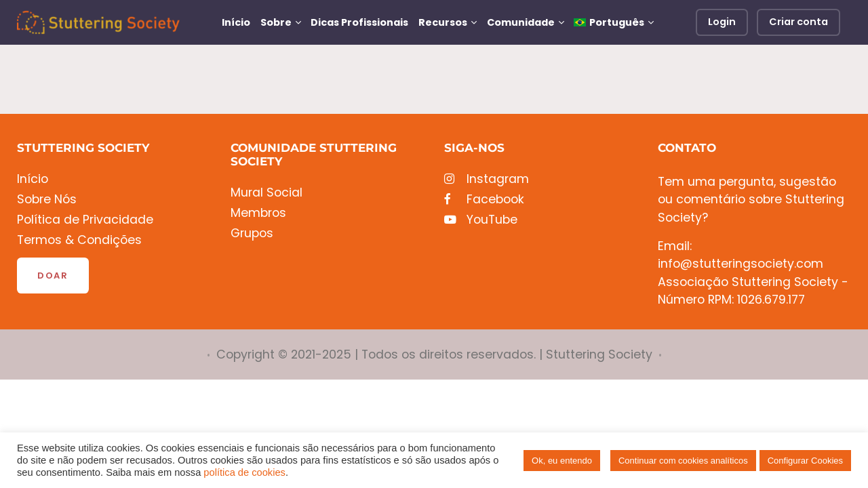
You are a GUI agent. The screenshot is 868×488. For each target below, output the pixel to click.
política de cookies (244, 472)
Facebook (484, 200)
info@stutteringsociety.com (741, 264)
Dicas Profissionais (359, 22)
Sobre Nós (47, 200)
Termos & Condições (79, 240)
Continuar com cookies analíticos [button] (683, 461)
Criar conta (798, 22)
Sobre (276, 22)
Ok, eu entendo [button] (562, 461)
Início (236, 22)
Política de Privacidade (85, 220)
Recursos (443, 22)
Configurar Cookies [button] (805, 461)
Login (722, 22)
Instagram (487, 179)
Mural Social (267, 193)
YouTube (481, 220)
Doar (53, 276)
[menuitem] (613, 22)
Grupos (252, 233)
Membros (258, 213)
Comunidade (521, 22)
